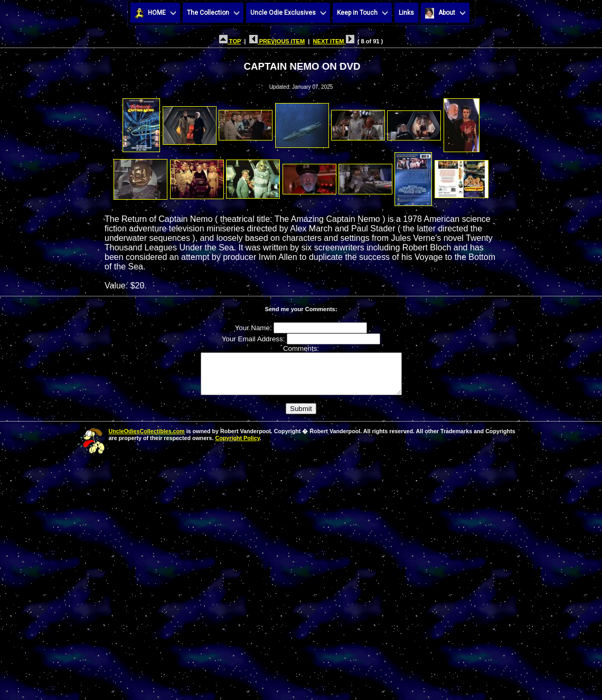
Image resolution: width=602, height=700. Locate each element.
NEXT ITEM (334, 41)
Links (406, 13)
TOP (230, 41)
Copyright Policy (237, 446)
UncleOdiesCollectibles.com (147, 439)
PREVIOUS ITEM (277, 41)
